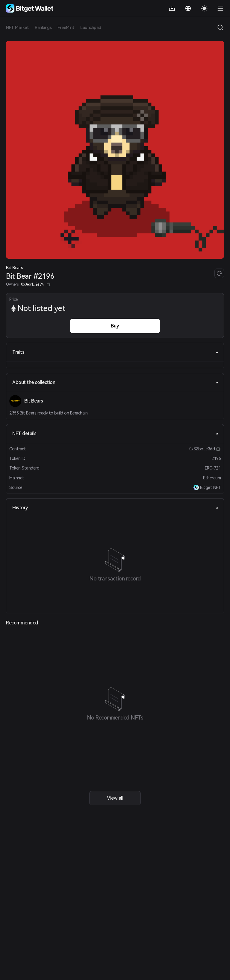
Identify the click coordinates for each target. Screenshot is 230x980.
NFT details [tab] (116, 433)
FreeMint (66, 28)
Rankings (43, 28)
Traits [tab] (116, 352)
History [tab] (116, 508)
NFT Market (17, 28)
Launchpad (91, 28)
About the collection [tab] (116, 382)
